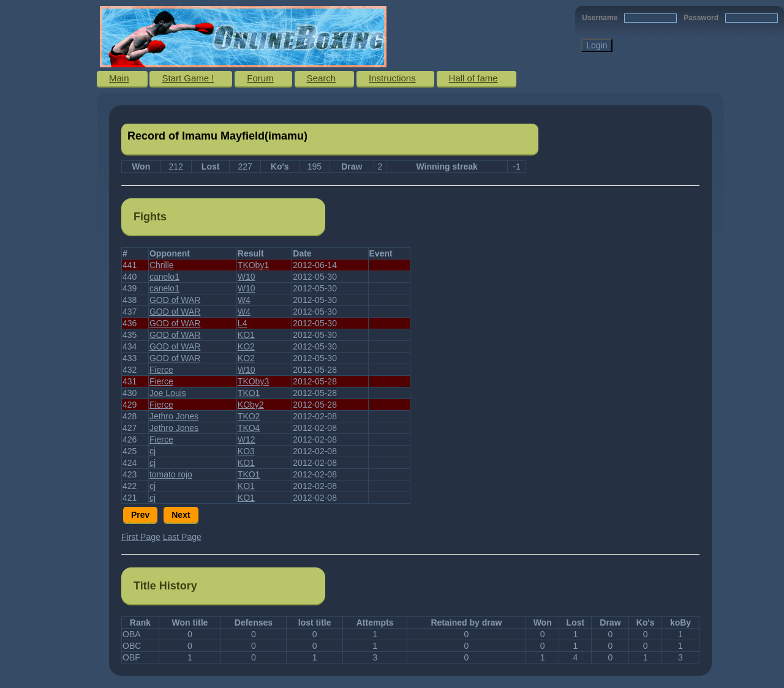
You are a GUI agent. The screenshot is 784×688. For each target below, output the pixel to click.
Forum (260, 78)
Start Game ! (188, 78)
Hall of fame (473, 78)
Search (322, 78)
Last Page (182, 537)
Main (119, 78)
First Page (141, 537)
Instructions (392, 78)
